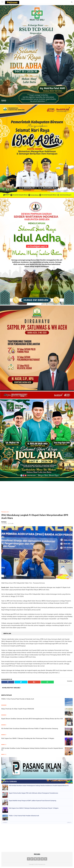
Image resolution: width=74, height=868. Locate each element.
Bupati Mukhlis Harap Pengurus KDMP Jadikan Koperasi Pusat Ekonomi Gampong (32, 801)
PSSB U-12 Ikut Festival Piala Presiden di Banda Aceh (18, 699)
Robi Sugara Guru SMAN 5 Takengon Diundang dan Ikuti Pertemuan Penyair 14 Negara (28, 738)
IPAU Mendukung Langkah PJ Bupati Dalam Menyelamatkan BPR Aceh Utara (35, 517)
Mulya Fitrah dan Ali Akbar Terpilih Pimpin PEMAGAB (18, 709)
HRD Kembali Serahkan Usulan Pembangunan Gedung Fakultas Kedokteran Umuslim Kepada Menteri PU (32, 749)
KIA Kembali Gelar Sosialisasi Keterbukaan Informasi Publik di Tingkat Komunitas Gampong (30, 729)
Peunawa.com (5, 512)
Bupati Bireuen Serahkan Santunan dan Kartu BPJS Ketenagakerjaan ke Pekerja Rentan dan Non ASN (32, 719)
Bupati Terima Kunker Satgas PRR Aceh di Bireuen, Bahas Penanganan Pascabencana (33, 793)
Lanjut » (69, 822)
